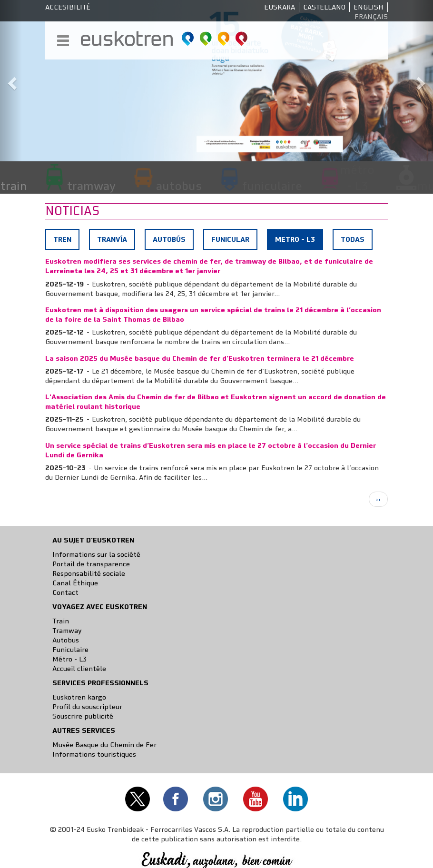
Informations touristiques (94, 754)
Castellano (324, 7)
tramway (91, 186)
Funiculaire (70, 650)
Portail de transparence (91, 564)
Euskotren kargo (79, 697)
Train (61, 621)
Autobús (169, 239)
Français (371, 17)
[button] (11, 81)
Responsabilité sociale (89, 573)
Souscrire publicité (83, 716)
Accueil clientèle (79, 669)
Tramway (67, 631)
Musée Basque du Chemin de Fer (104, 745)
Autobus (66, 640)
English (369, 7)
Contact (65, 592)
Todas (353, 239)
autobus (179, 186)
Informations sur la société (96, 554)
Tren (62, 239)
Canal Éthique (75, 583)
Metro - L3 (299, 242)
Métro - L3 (69, 659)
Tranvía (112, 239)
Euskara (280, 7)
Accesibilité (68, 7)
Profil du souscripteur (87, 707)
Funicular (230, 239)
